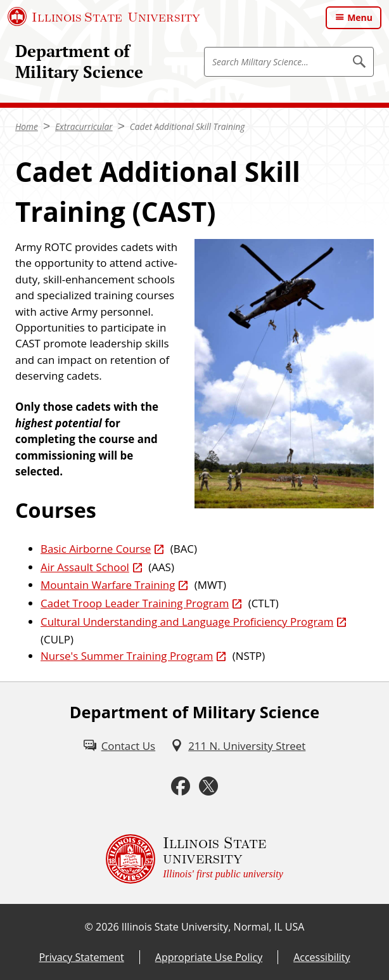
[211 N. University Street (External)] (238, 746)
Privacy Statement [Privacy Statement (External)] (81, 957)
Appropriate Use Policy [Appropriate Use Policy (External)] (209, 957)
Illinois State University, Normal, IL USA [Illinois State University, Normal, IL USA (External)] (213, 927)
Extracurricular (84, 126)
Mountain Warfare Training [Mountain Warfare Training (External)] (108, 585)
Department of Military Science (79, 61)
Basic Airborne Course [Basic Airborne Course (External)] (96, 549)
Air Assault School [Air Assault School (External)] (85, 567)
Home (27, 126)
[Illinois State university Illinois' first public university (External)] (194, 859)
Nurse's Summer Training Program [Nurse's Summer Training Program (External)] (127, 656)
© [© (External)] (89, 927)
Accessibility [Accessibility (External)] (322, 957)
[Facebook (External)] (181, 786)
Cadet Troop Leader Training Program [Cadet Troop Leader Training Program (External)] (135, 603)
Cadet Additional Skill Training (188, 126)
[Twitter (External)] (208, 786)
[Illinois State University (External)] (104, 16)
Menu (360, 17)
